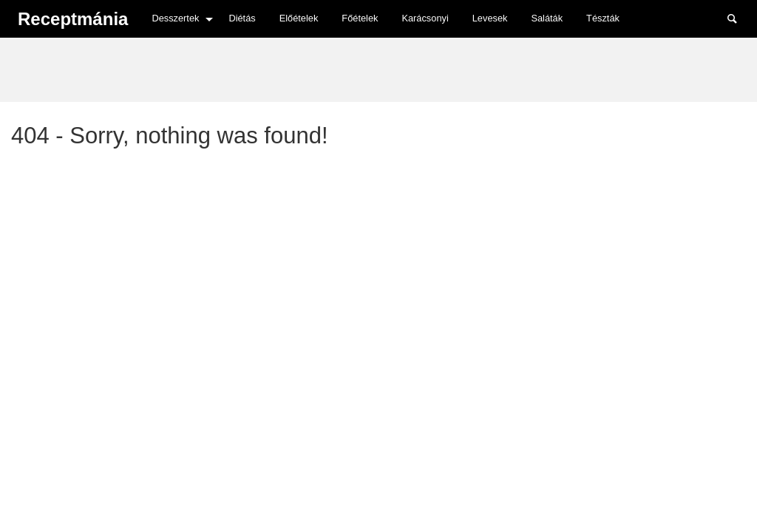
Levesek (490, 18)
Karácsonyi (425, 18)
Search (739, 18)
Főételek (360, 18)
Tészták (603, 18)
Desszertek (175, 18)
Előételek (299, 18)
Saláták (547, 18)
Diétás (242, 18)
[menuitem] (178, 19)
